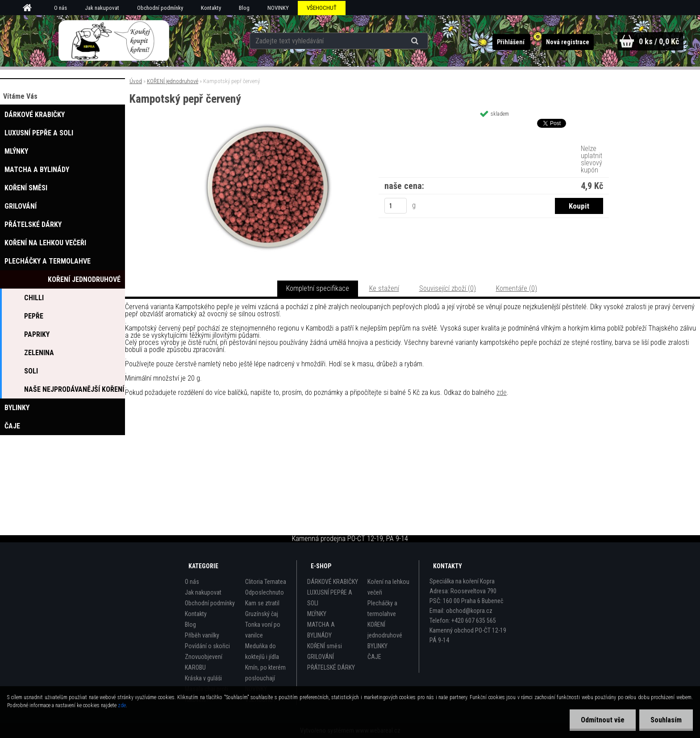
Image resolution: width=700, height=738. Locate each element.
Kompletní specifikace (318, 288)
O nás (60, 8)
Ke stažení (384, 288)
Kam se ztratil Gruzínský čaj (262, 608)
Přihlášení (511, 42)
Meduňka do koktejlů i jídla (262, 651)
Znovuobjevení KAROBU (204, 662)
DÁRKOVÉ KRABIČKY (333, 582)
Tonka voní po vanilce (263, 630)
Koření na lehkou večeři (388, 587)
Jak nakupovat (102, 8)
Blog (244, 8)
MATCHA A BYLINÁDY (321, 630)
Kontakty (211, 8)
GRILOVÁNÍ (321, 657)
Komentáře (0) (517, 288)
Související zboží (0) (448, 288)
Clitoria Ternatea (266, 582)
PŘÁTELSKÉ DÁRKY (331, 667)
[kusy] (396, 206)
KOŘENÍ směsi (325, 646)
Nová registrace (568, 42)
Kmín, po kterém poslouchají (265, 673)
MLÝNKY (317, 614)
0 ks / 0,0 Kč (659, 41)
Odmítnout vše (603, 720)
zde (502, 392)
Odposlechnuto (265, 592)
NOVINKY (278, 8)
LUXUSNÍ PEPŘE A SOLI (330, 598)
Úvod (136, 81)
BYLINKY (377, 646)
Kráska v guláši (203, 678)
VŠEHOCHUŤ (322, 8)
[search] (416, 41)
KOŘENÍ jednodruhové (173, 81)
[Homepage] (30, 8)
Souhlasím (666, 720)
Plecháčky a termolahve (382, 608)
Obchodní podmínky (160, 8)
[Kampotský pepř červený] (268, 126)
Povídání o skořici (207, 646)
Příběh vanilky (202, 635)
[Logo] (114, 41)
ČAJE (374, 657)
